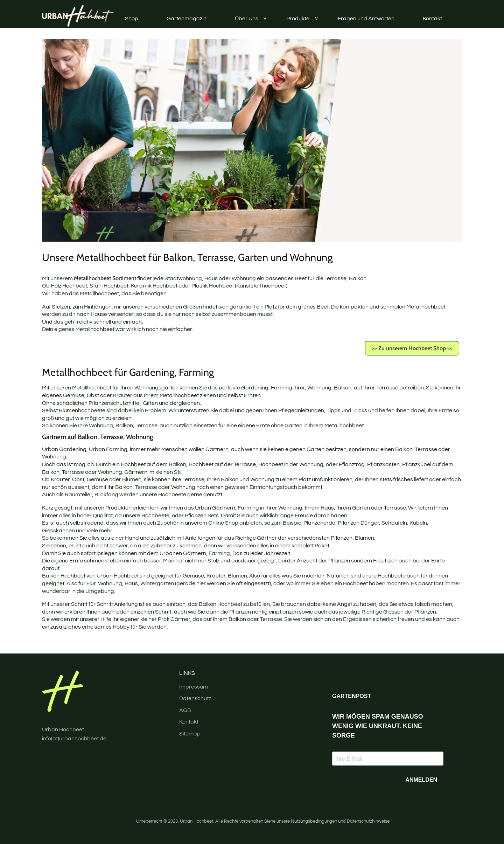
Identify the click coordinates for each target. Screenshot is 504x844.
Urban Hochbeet (197, 821)
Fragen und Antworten (366, 19)
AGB (185, 710)
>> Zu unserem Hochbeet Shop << (412, 348)
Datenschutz (195, 698)
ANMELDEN (421, 780)
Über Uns (247, 19)
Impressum (194, 687)
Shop (132, 19)
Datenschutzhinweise (368, 821)
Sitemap (190, 734)
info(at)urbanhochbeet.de (74, 739)
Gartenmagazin (187, 19)
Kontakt (432, 19)
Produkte (298, 19)
